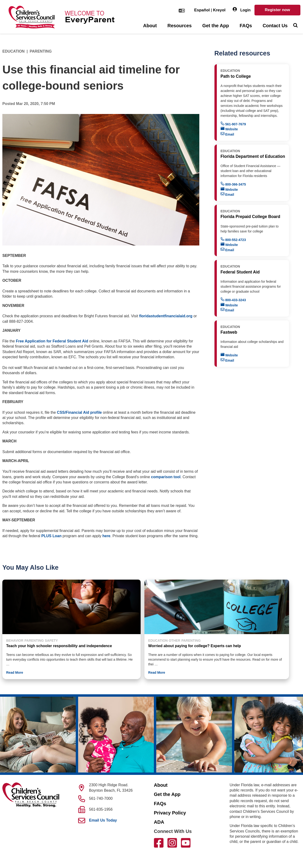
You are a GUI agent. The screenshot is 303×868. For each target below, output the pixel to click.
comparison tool (166, 477)
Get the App (216, 26)
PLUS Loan (51, 536)
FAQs (246, 26)
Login (242, 10)
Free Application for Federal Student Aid (52, 341)
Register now (277, 10)
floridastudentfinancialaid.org (166, 316)
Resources (179, 26)
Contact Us (275, 26)
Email (227, 134)
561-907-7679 (233, 124)
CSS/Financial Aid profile (79, 412)
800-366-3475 (233, 184)
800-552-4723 (233, 239)
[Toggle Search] (295, 26)
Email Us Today (103, 820)
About (150, 26)
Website (229, 129)
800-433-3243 (233, 300)
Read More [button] (15, 673)
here (106, 536)
